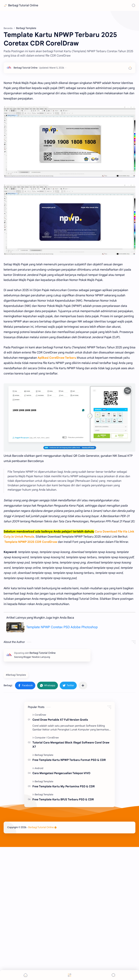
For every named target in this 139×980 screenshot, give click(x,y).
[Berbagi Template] (44, 755)
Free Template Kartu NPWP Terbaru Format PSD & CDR (69, 760)
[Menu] (69, 975)
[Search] (134, 5)
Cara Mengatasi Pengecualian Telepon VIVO (61, 773)
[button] (25, 685)
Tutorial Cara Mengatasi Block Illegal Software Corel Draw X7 (71, 745)
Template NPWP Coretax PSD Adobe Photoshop (62, 627)
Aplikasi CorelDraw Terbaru (57, 358)
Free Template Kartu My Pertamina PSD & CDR (64, 786)
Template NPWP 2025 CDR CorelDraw (31, 542)
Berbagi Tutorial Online (23, 5)
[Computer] (41, 738)
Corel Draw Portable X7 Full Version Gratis (60, 720)
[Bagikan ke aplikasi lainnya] (83, 685)
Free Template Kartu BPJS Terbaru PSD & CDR (63, 799)
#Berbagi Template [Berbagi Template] (16, 675)
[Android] (39, 768)
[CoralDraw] (40, 715)
